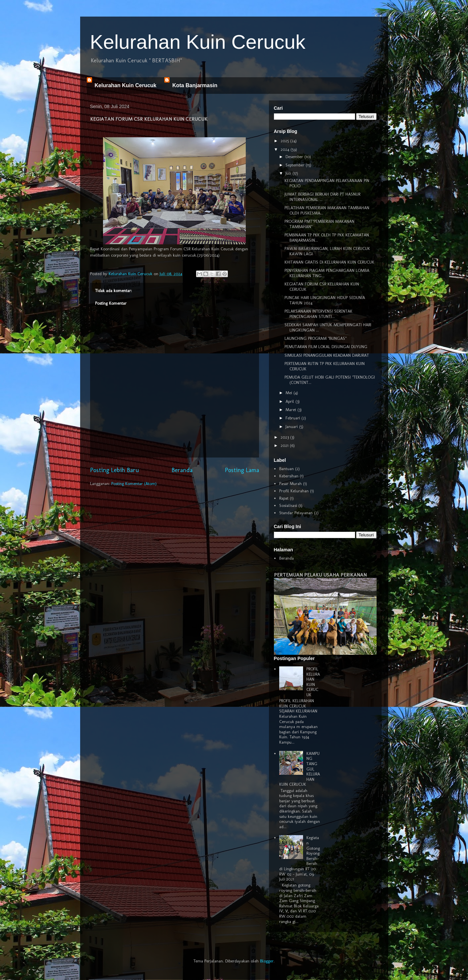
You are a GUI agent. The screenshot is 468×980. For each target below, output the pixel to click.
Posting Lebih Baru (115, 470)
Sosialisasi (288, 505)
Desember (295, 157)
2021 (285, 445)
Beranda (182, 470)
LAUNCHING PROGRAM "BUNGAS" (315, 338)
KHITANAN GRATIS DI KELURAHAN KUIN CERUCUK (329, 262)
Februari (293, 418)
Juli (289, 173)
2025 (285, 141)
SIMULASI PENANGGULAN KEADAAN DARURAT (327, 355)
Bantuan (286, 469)
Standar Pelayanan (296, 513)
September (296, 165)
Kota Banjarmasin (195, 85)
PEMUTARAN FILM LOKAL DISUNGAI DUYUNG (326, 347)
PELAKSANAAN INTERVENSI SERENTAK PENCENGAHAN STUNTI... (318, 314)
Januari (292, 427)
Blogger (267, 961)
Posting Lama (242, 470)
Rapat (284, 498)
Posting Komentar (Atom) (134, 484)
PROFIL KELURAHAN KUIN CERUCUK (313, 682)
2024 (286, 149)
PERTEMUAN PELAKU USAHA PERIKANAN (320, 575)
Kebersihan (289, 476)
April (290, 401)
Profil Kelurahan (294, 491)
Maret (291, 410)
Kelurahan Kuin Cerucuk (198, 42)
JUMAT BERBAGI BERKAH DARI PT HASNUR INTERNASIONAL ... (322, 197)
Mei (289, 393)
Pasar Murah (290, 484)
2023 (285, 437)
